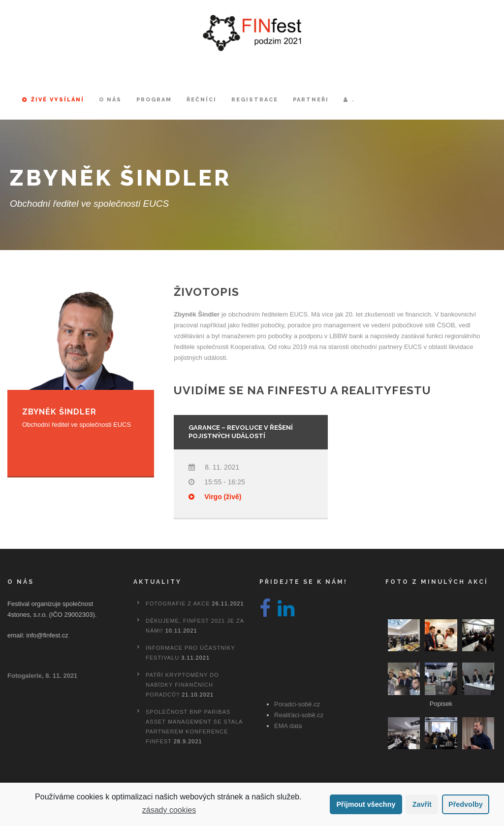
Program (154, 100)
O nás (110, 100)
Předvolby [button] (466, 804)
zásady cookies (169, 810)
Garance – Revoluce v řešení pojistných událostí (241, 432)
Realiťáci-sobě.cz (299, 715)
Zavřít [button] (422, 804)
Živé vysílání (53, 100)
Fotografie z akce (178, 604)
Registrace (255, 100)
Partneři (311, 100)
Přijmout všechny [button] (366, 804)
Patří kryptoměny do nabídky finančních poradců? (182, 685)
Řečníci (202, 100)
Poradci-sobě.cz (297, 704)
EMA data (288, 726)
